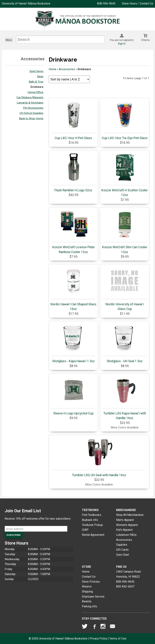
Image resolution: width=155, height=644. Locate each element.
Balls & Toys (36, 82)
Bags (40, 76)
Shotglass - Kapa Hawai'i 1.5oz (73, 343)
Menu (9, 40)
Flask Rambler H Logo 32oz (73, 172)
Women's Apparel (127, 525)
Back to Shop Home (31, 118)
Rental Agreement (93, 535)
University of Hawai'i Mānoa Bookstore (26, 3)
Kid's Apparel (124, 530)
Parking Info (90, 606)
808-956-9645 (106, 3)
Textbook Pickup (92, 525)
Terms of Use (118, 639)
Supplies (122, 545)
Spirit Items (36, 71)
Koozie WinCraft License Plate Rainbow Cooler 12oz (73, 231)
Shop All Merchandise (130, 515)
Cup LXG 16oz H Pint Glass (73, 120)
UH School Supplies (31, 113)
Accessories (67, 69)
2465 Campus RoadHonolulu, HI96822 (128, 574)
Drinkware (37, 87)
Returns (87, 586)
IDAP (85, 530)
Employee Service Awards (93, 599)
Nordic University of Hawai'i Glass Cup (125, 288)
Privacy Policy (98, 639)
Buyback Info (90, 520)
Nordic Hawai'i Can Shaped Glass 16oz (73, 288)
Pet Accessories (33, 108)
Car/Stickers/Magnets (30, 97)
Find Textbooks (92, 515)
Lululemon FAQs (126, 535)
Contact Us (89, 577)
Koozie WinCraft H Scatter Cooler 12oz (125, 174)
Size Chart (123, 555)
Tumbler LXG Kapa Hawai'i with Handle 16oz (125, 397)
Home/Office (35, 92)
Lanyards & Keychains (30, 103)
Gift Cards (122, 550)
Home (53, 69)
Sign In (122, 44)
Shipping (87, 591)
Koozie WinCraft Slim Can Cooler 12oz (125, 231)
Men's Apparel (125, 520)
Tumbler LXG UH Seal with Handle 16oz (99, 457)
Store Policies (91, 582)
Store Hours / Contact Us (138, 3)
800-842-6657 (125, 586)
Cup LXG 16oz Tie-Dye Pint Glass (125, 120)
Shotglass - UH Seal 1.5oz (125, 343)
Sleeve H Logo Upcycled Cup (73, 395)
